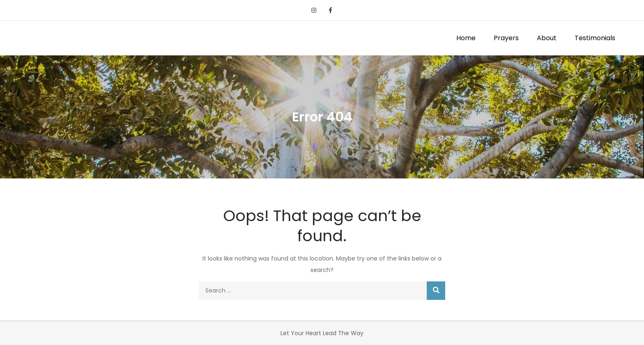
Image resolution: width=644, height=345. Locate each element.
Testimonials (595, 38)
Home (466, 38)
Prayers (506, 38)
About (547, 38)
